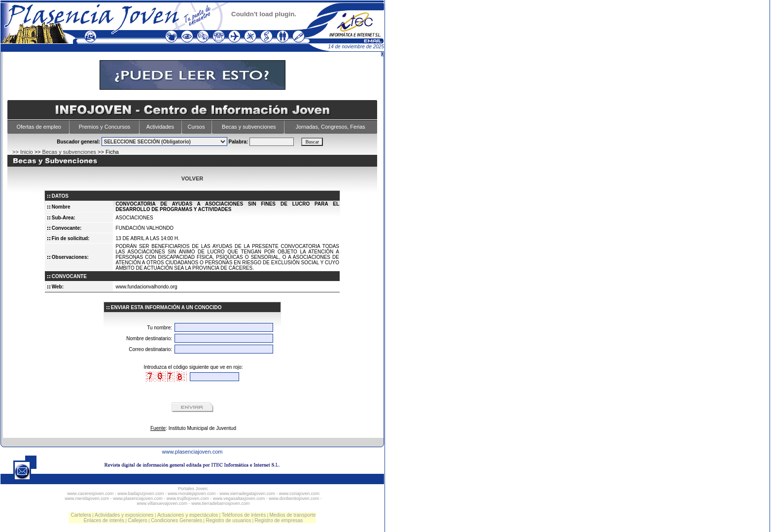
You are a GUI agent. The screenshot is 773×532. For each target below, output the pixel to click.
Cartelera (81, 515)
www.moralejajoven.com (192, 494)
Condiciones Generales (176, 520)
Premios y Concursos (105, 127)
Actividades (160, 127)
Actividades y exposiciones (124, 515)
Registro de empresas (279, 520)
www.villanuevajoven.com (162, 503)
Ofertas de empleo (39, 127)
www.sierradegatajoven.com (247, 494)
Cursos (196, 127)
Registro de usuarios (228, 520)
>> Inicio (23, 152)
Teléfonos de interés (244, 515)
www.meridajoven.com (87, 498)
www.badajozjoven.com (141, 494)
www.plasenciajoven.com (193, 452)
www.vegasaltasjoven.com (239, 498)
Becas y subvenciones (249, 127)
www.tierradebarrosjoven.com (221, 503)
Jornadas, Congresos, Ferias (331, 127)
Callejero (137, 520)
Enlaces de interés (104, 520)
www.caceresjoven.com (90, 494)
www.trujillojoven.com (188, 498)
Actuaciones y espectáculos (188, 515)
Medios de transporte (293, 515)
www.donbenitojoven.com (294, 498)
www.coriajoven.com (299, 494)
